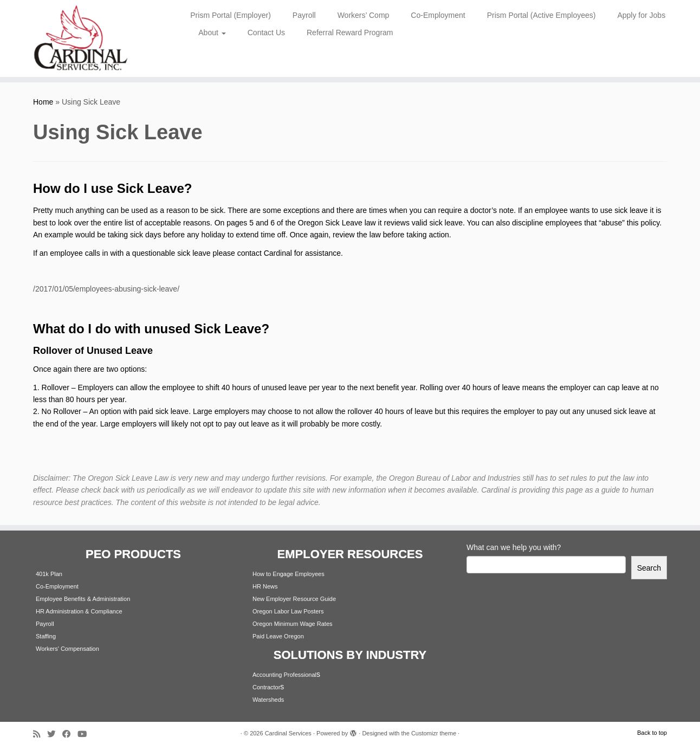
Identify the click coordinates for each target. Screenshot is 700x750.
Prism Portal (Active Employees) (542, 15)
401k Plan (49, 574)
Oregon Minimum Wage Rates (293, 624)
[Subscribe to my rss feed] (40, 734)
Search (649, 568)
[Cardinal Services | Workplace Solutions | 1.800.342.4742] (81, 38)
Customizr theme (434, 733)
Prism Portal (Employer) (231, 15)
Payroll (304, 15)
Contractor (266, 687)
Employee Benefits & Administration (83, 599)
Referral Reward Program (350, 33)
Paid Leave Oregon (278, 636)
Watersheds (268, 700)
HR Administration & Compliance (79, 611)
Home (43, 102)
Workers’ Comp (364, 15)
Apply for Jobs (641, 15)
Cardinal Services (288, 733)
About (212, 33)
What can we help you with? (514, 547)
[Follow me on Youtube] (86, 734)
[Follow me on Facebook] (70, 734)
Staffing (46, 636)
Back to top (652, 733)
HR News (265, 586)
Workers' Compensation (67, 649)
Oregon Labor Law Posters (288, 611)
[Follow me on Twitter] (55, 734)
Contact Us (266, 33)
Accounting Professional (284, 675)
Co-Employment (438, 15)
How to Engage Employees (289, 574)
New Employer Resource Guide (294, 599)
